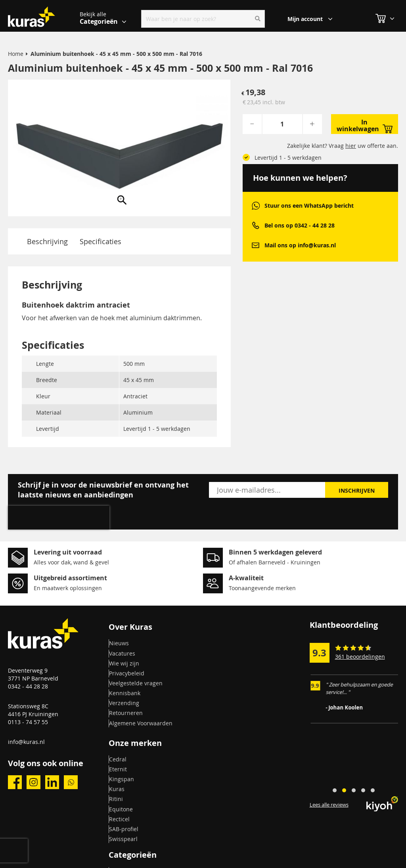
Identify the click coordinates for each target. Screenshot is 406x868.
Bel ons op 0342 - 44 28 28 (300, 225)
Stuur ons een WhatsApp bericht (309, 206)
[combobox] (203, 19)
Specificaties (101, 241)
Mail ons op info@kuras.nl (300, 245)
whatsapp (256, 206)
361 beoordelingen (360, 657)
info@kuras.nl (26, 742)
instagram (34, 782)
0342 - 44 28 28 (28, 686)
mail (256, 245)
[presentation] (59, 518)
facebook (15, 782)
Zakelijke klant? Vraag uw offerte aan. (343, 146)
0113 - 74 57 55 (28, 722)
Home (16, 54)
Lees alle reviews (329, 805)
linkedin (52, 782)
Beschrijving (47, 241)
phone (256, 225)
